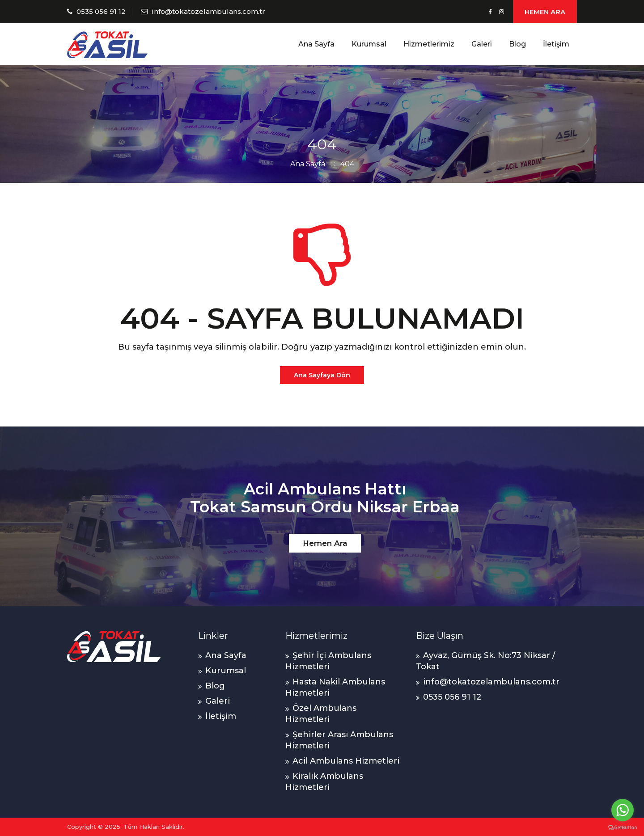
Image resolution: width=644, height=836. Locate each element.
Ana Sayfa (316, 44)
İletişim (556, 44)
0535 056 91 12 (101, 11)
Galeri (482, 44)
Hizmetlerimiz (429, 44)
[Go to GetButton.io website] (623, 827)
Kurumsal (369, 44)
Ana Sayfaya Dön (322, 375)
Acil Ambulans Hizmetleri (346, 761)
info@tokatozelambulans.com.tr (208, 11)
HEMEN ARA (545, 12)
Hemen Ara (325, 543)
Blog (517, 44)
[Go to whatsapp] (623, 810)
